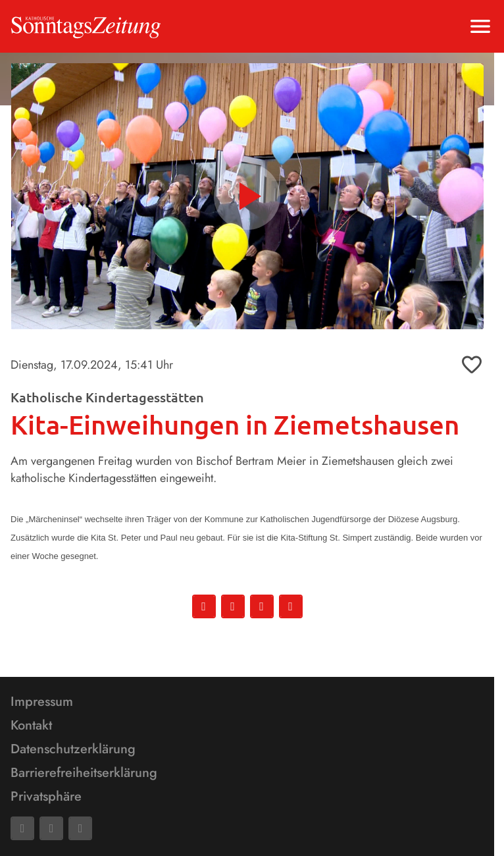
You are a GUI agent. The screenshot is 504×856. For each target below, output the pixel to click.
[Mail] (51, 828)
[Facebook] (22, 828)
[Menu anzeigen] (480, 26)
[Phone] (80, 828)
